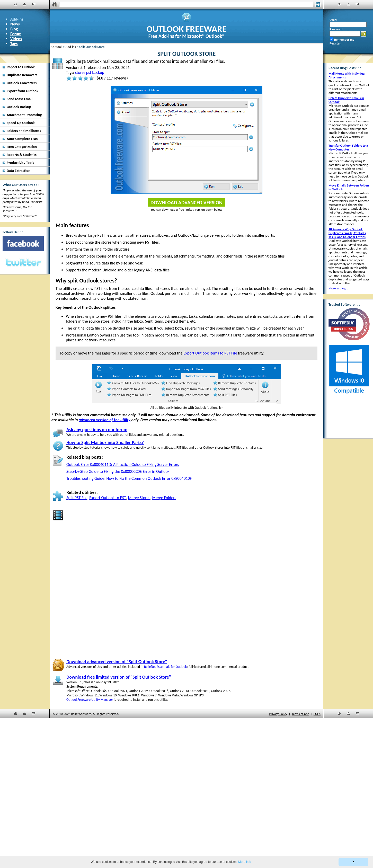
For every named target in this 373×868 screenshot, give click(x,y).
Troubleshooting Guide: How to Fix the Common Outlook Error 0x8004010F (129, 478)
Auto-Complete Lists (22, 139)
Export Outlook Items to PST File (210, 353)
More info (245, 862)
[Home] (16, 4)
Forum (16, 34)
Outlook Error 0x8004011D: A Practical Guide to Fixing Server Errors (123, 464)
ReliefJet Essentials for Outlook (165, 667)
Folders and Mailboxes (24, 131)
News (15, 24)
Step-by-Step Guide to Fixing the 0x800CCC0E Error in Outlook (118, 471)
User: (333, 20)
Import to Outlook (21, 67)
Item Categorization (22, 147)
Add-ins (17, 19)
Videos (16, 39)
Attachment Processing (24, 115)
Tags (14, 44)
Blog (14, 29)
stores (80, 72)
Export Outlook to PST (108, 498)
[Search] (186, 5)
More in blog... (338, 288)
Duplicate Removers (22, 75)
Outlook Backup (19, 107)
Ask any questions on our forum (97, 430)
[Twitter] (23, 263)
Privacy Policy (278, 714)
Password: (336, 29)
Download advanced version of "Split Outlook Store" (117, 662)
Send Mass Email (20, 99)
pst (89, 72)
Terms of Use (300, 714)
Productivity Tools (20, 163)
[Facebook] (23, 243)
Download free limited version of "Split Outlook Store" (119, 677)
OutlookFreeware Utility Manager (90, 700)
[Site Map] (25, 4)
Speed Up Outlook (21, 123)
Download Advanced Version (187, 202)
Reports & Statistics (22, 155)
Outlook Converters (22, 83)
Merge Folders (164, 498)
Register (335, 43)
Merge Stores (139, 498)
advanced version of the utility (105, 420)
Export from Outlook (23, 91)
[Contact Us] (34, 4)
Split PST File (77, 498)
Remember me (344, 39)
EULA (317, 714)
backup (98, 72)
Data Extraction (19, 171)
